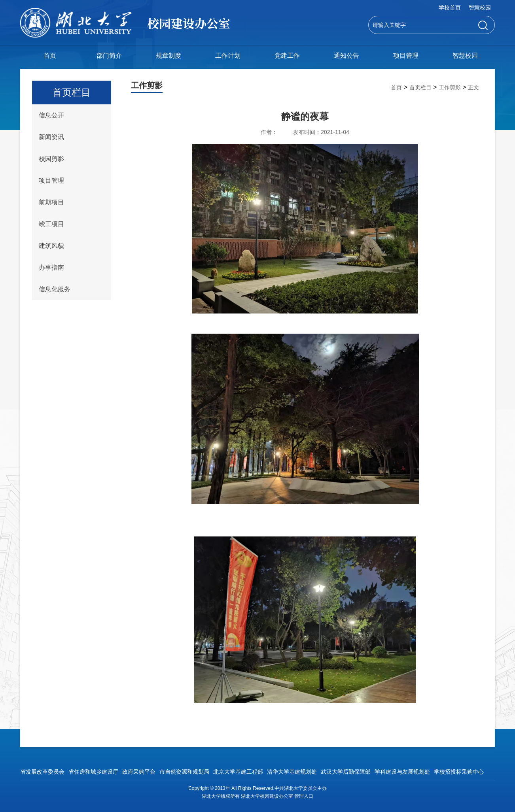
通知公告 (346, 56)
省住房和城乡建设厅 (93, 772)
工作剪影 (450, 87)
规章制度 (169, 56)
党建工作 (287, 56)
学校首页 (450, 8)
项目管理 (406, 56)
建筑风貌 (51, 246)
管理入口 (304, 796)
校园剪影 (51, 159)
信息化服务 (55, 289)
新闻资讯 (51, 137)
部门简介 (109, 56)
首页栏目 (420, 87)
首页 (50, 56)
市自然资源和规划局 (184, 772)
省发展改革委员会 (42, 772)
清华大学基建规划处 (292, 772)
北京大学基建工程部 (238, 772)
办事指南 (51, 267)
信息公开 (51, 115)
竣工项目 (51, 224)
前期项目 (51, 202)
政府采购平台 (139, 772)
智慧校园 (480, 8)
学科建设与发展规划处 (402, 772)
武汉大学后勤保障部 (346, 772)
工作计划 (228, 56)
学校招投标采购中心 (459, 772)
